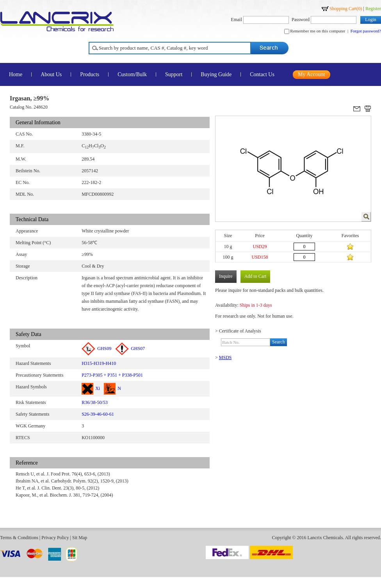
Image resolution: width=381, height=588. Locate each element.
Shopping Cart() (346, 9)
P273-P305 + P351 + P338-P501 (112, 375)
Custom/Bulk (132, 74)
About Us (51, 74)
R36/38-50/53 (95, 402)
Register (373, 9)
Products (90, 74)
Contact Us (262, 74)
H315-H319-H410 (99, 363)
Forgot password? (366, 31)
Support (174, 74)
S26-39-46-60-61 (98, 414)
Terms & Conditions (19, 538)
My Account (312, 74)
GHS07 (130, 349)
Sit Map (80, 538)
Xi (91, 388)
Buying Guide (216, 74)
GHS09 (96, 349)
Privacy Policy (55, 538)
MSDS (225, 357)
